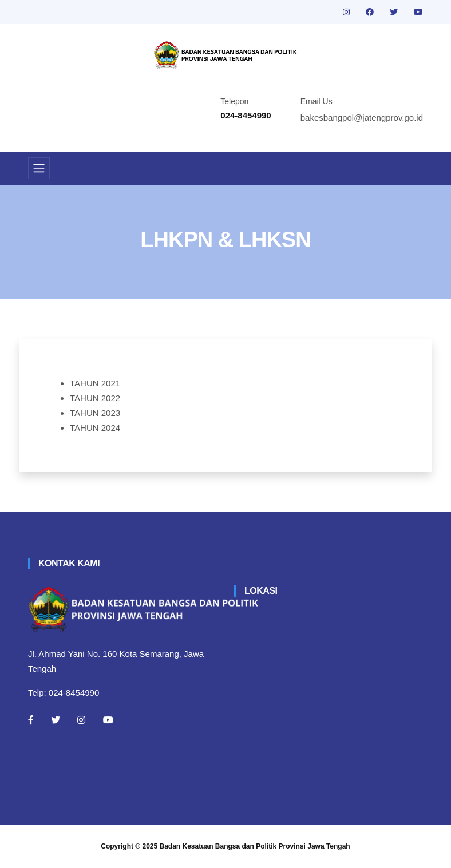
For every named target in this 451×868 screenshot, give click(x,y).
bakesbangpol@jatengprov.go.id (362, 118)
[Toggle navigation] (39, 168)
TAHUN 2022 (95, 398)
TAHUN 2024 (95, 428)
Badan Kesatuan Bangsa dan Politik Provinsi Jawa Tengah (255, 846)
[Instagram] (81, 720)
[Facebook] (31, 720)
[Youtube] (108, 720)
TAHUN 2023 (95, 413)
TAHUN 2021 (95, 383)
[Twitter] (56, 720)
